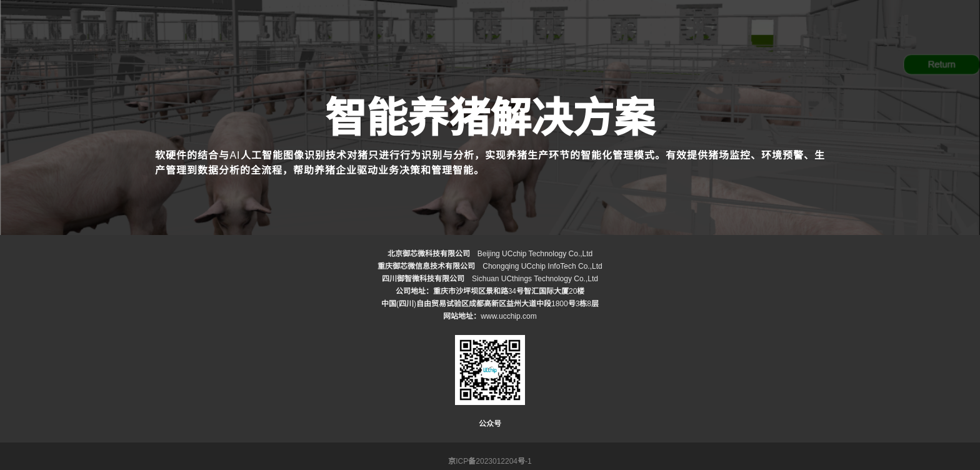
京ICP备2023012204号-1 (490, 461)
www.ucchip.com (508, 316)
